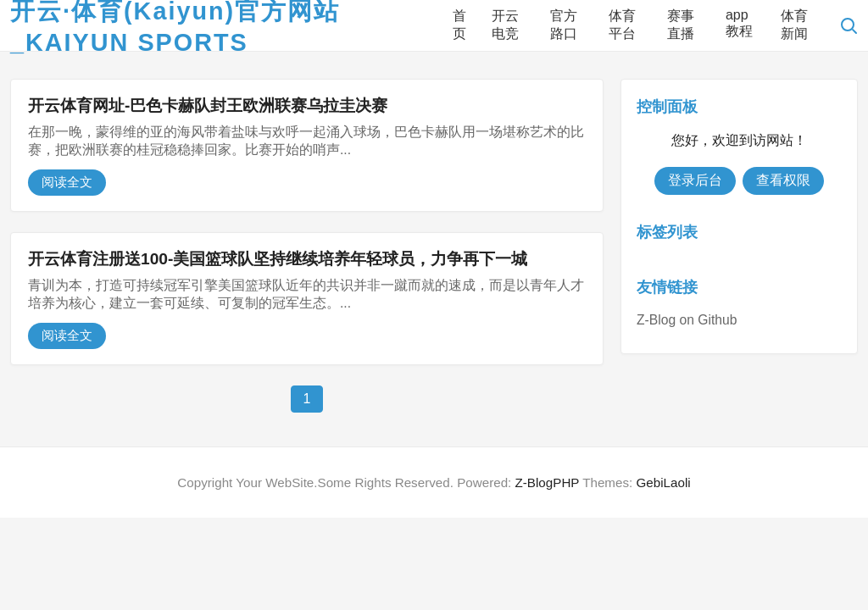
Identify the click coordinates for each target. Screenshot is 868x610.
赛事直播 (681, 25)
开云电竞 (505, 25)
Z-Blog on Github (687, 320)
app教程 (739, 23)
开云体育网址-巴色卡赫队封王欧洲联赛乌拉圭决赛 (208, 105)
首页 (459, 25)
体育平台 (622, 25)
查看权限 (783, 180)
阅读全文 (67, 182)
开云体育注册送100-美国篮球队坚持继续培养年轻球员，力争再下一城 (278, 259)
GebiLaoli (663, 482)
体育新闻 (794, 25)
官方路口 (564, 25)
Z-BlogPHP (548, 482)
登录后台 (695, 180)
